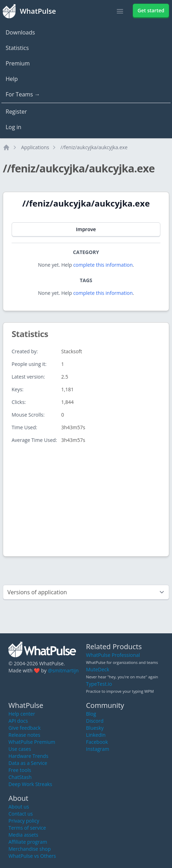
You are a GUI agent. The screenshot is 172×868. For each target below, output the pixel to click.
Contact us (21, 814)
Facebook (97, 742)
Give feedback (25, 728)
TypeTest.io (99, 684)
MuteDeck (98, 669)
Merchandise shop (30, 849)
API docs (18, 721)
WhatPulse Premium (32, 742)
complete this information (103, 265)
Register (16, 112)
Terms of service (27, 828)
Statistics (17, 48)
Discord (95, 721)
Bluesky (95, 728)
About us (19, 807)
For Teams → (23, 94)
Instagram (98, 749)
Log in (14, 127)
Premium (18, 63)
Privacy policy (24, 821)
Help (12, 79)
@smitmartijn (63, 670)
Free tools (20, 770)
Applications (35, 147)
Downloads (20, 32)
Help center (22, 714)
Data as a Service (28, 763)
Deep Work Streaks (30, 784)
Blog (91, 714)
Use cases (20, 749)
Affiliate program (28, 842)
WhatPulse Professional (113, 655)
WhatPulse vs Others (32, 856)
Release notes (24, 735)
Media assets (23, 835)
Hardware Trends (28, 756)
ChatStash (20, 777)
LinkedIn (96, 735)
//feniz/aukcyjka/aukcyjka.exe (94, 147)
